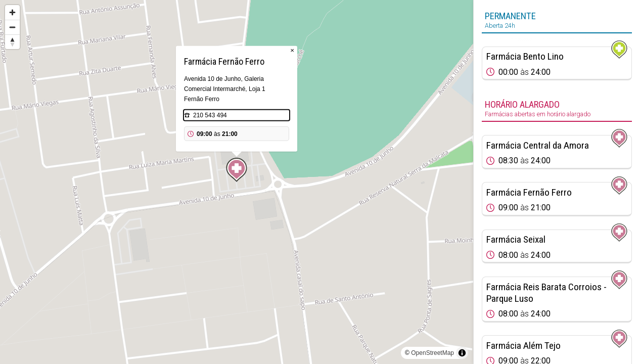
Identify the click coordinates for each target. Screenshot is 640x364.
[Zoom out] (12, 27)
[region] (237, 182)
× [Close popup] (292, 50)
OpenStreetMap (432, 353)
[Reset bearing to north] (12, 42)
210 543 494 (210, 115)
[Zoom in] (12, 12)
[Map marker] (237, 170)
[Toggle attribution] (462, 353)
